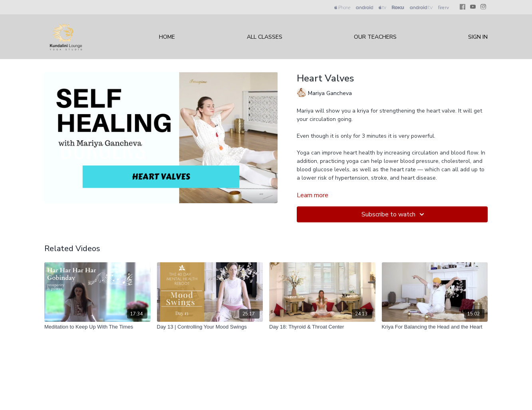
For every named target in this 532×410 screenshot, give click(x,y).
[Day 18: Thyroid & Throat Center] (322, 327)
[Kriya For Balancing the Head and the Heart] (435, 327)
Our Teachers (375, 37)
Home (167, 37)
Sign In (478, 37)
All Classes (265, 37)
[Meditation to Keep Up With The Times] (97, 327)
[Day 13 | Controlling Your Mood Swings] (210, 327)
